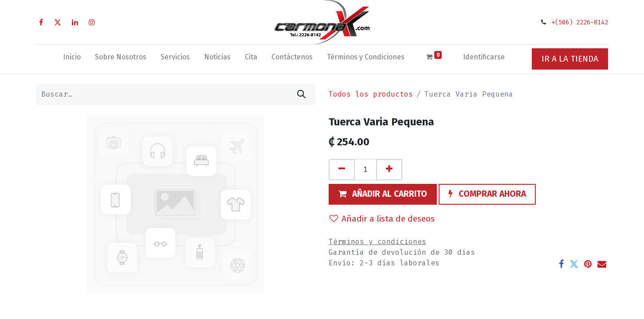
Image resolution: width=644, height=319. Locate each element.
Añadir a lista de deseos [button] (382, 219)
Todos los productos (371, 94)
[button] (383, 195)
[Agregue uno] (389, 170)
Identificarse (484, 57)
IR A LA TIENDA (570, 59)
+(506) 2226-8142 (580, 22)
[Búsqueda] (301, 94)
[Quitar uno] (342, 170)
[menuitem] (72, 59)
